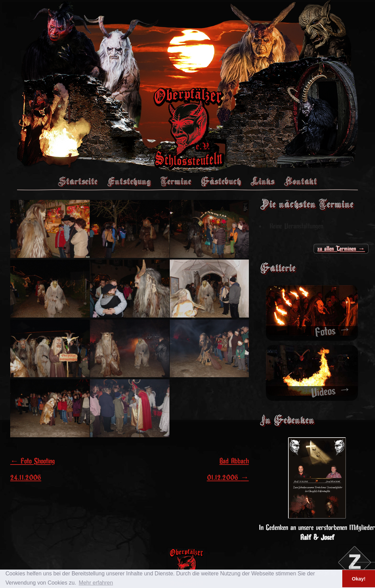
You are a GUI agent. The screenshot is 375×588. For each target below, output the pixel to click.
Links (262, 181)
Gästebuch (221, 181)
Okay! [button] (359, 579)
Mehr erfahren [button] (96, 583)
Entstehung (129, 181)
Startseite (78, 181)
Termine (176, 181)
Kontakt (301, 181)
